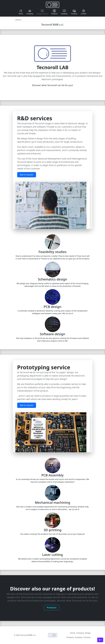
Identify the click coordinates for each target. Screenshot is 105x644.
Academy (64, 12)
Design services (42, 12)
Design (88, 633)
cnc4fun (84, 12)
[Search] (53, 20)
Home (21, 12)
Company (30, 12)
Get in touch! (27, 175)
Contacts (74, 12)
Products (54, 12)
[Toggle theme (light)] (100, 640)
